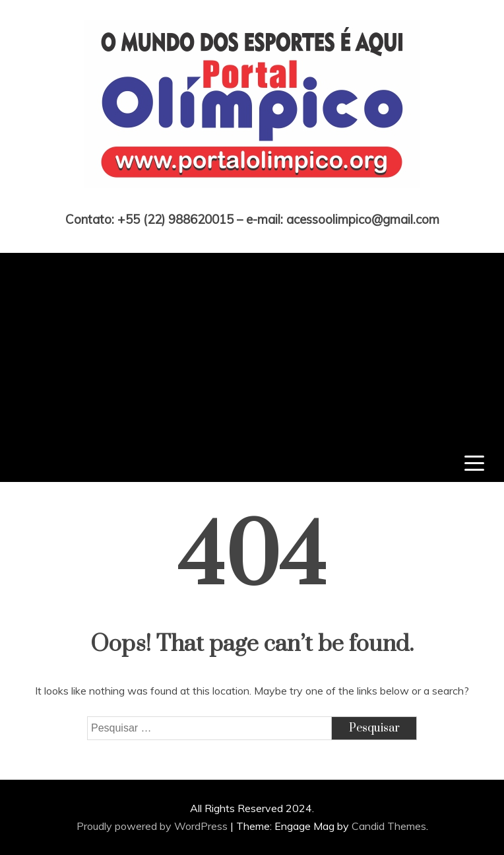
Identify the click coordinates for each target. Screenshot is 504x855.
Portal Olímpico (252, 201)
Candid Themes (389, 826)
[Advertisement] (252, 345)
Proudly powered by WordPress (153, 826)
